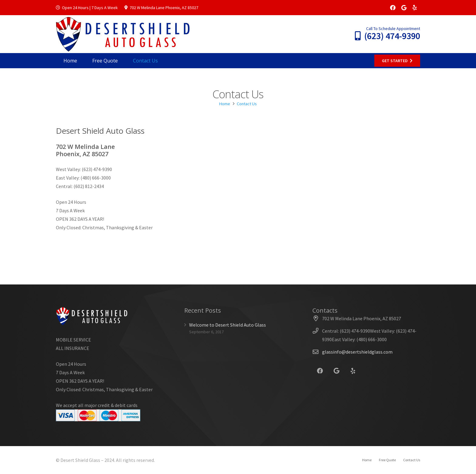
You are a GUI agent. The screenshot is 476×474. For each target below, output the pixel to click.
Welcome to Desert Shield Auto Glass (228, 325)
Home (367, 460)
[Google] (404, 8)
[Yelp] (415, 8)
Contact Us (412, 460)
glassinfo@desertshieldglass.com (357, 352)
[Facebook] (393, 8)
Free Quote (387, 460)
